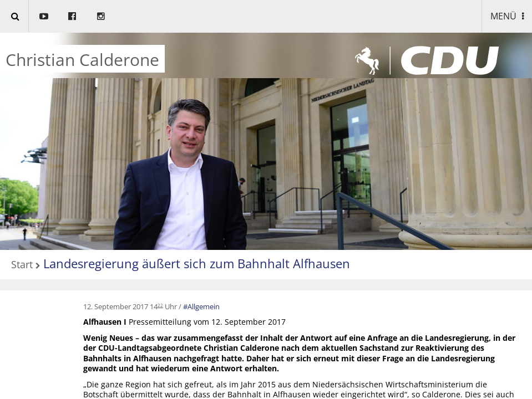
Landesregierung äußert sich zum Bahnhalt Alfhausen (197, 263)
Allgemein (204, 306)
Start (22, 265)
